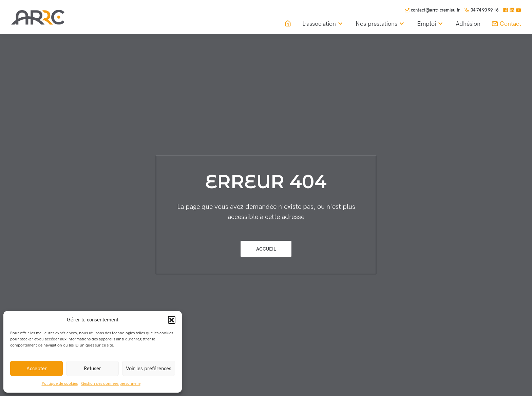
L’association (324, 24)
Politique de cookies (60, 384)
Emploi (431, 24)
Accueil (266, 249)
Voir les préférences (149, 369)
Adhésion (468, 24)
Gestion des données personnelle (111, 384)
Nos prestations (381, 24)
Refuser (92, 369)
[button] (172, 320)
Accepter (37, 369)
